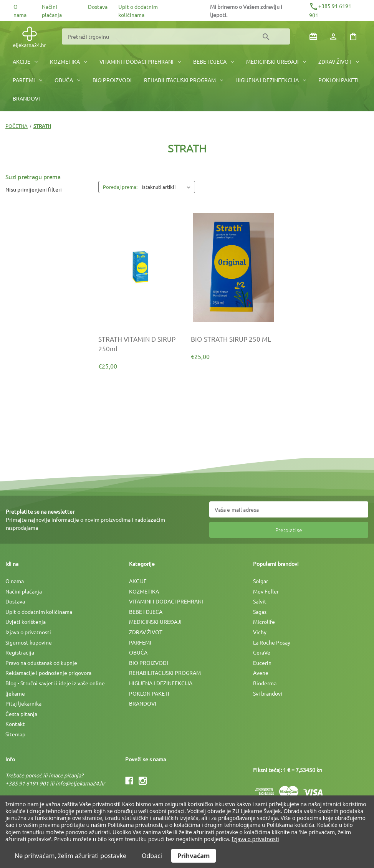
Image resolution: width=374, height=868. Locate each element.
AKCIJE (25, 61)
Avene (261, 673)
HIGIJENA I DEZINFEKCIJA (271, 80)
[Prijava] (333, 36)
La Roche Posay (272, 642)
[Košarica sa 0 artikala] (353, 36)
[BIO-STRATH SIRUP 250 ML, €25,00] (233, 339)
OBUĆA (67, 80)
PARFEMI (27, 80)
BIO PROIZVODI (112, 80)
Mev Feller (266, 591)
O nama (15, 581)
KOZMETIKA (69, 61)
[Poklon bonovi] (313, 36)
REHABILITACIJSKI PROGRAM (184, 80)
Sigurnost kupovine (29, 642)
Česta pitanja (21, 714)
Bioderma (265, 683)
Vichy (260, 632)
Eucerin (262, 663)
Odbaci (152, 856)
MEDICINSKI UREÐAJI (276, 61)
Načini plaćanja (24, 591)
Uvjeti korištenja (26, 622)
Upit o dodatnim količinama (39, 612)
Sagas (260, 612)
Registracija (20, 652)
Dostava (98, 7)
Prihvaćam (194, 856)
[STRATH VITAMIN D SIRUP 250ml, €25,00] (141, 344)
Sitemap (15, 734)
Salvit (260, 601)
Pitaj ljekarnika (23, 703)
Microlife (264, 622)
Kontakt (15, 724)
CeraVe (262, 652)
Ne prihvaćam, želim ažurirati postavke (70, 856)
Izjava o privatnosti (28, 632)
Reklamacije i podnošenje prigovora (48, 673)
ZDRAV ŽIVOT (339, 61)
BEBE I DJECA (213, 61)
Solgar (261, 581)
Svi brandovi (268, 693)
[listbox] (168, 187)
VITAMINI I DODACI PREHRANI (140, 61)
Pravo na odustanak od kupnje (41, 663)
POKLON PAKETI (338, 80)
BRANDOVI (26, 98)
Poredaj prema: (120, 187)
